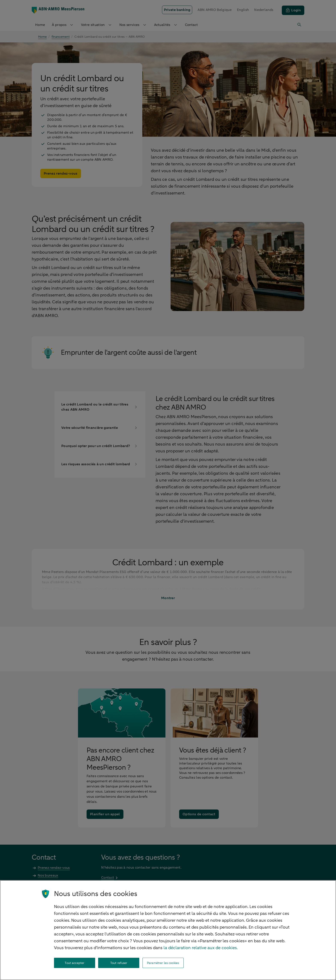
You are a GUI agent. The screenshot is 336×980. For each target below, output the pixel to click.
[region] (168, 930)
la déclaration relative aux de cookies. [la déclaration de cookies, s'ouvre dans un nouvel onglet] (201, 948)
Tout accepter (74, 963)
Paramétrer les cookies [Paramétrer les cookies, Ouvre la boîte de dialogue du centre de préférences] (163, 963)
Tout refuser (119, 963)
